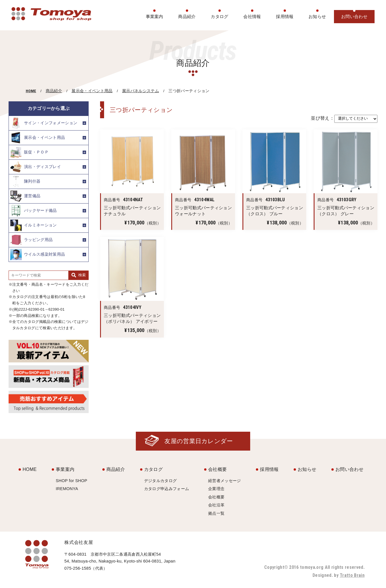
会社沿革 (216, 505)
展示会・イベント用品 (92, 91)
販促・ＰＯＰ (29, 152)
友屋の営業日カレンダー (199, 441)
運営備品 (25, 196)
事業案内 (155, 16)
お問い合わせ (354, 16)
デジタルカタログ (161, 481)
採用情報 (285, 16)
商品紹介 (187, 16)
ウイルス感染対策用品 (38, 254)
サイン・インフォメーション (44, 123)
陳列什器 (25, 181)
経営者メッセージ (225, 481)
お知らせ (317, 16)
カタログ (219, 16)
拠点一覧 (216, 513)
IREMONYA (67, 489)
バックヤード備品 (34, 211)
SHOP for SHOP (71, 481)
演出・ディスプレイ (36, 167)
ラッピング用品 (31, 240)
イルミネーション (34, 225)
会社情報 (252, 16)
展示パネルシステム (141, 91)
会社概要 (217, 469)
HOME (31, 91)
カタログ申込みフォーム (167, 489)
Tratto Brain (352, 575)
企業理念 (216, 489)
